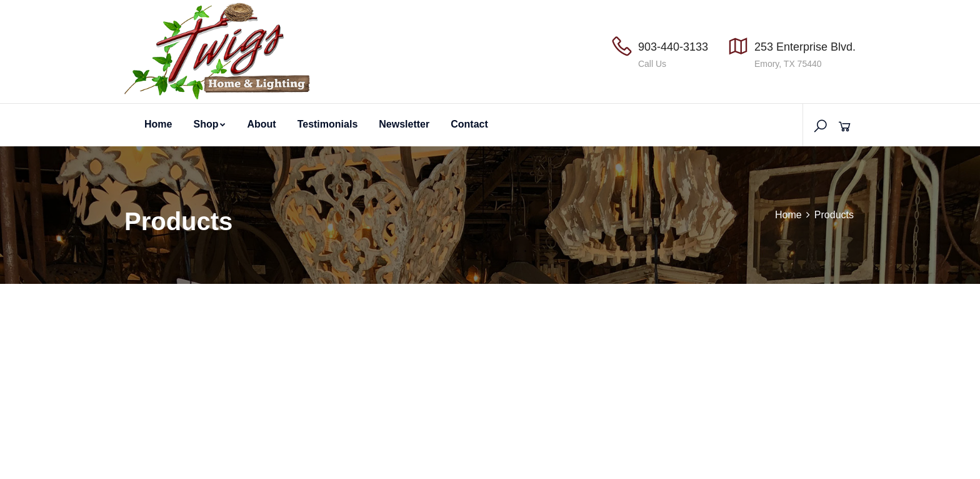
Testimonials (328, 124)
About (261, 124)
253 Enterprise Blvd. (805, 47)
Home (158, 124)
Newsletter (404, 124)
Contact (469, 124)
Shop (209, 124)
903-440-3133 (673, 47)
